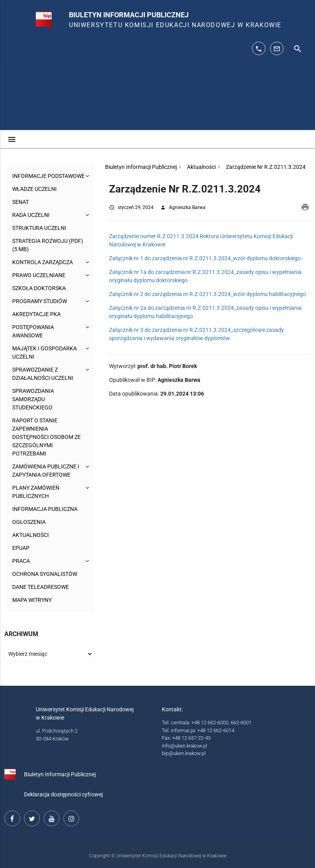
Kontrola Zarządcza (43, 262)
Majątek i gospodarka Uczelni (44, 353)
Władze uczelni (34, 189)
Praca (21, 561)
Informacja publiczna (45, 509)
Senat (20, 202)
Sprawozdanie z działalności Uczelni (43, 374)
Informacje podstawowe (48, 176)
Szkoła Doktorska (39, 288)
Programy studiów (40, 301)
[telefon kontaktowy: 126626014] (259, 48)
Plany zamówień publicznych (36, 492)
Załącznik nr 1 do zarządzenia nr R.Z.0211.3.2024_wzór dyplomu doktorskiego (205, 258)
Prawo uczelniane (39, 275)
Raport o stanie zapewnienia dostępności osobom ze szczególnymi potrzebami (46, 437)
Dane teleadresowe (41, 587)
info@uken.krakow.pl (184, 746)
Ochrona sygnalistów (45, 574)
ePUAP (21, 548)
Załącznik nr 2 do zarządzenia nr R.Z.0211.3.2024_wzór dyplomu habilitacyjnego (208, 294)
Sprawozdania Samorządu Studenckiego (33, 399)
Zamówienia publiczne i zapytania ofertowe (46, 471)
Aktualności (31, 535)
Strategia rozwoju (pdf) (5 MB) (48, 245)
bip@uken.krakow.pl (184, 753)
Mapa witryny (32, 600)
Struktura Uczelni (39, 228)
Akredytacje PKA (36, 314)
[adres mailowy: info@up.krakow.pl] (277, 48)
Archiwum (21, 634)
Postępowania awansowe (33, 331)
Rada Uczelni (31, 215)
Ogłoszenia (29, 522)
